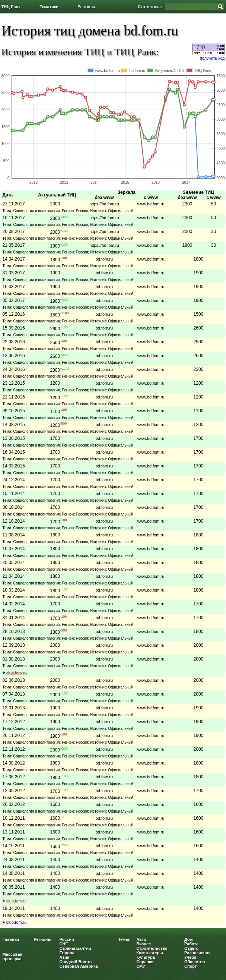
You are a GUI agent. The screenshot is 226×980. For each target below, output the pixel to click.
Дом (189, 939)
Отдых (191, 948)
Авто (141, 939)
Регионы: (43, 939)
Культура (146, 957)
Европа (67, 953)
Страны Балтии (75, 948)
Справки (145, 962)
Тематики (49, 7)
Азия (65, 957)
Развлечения (198, 953)
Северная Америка (79, 966)
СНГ (64, 944)
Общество (195, 962)
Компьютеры (150, 953)
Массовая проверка (13, 957)
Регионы (86, 7)
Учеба (190, 957)
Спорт (190, 966)
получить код (212, 58)
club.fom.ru (16, 673)
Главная (11, 939)
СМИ (141, 966)
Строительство (152, 948)
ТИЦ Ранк (11, 7)
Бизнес (144, 944)
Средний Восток (76, 962)
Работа (191, 944)
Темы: (124, 939)
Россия (67, 939)
